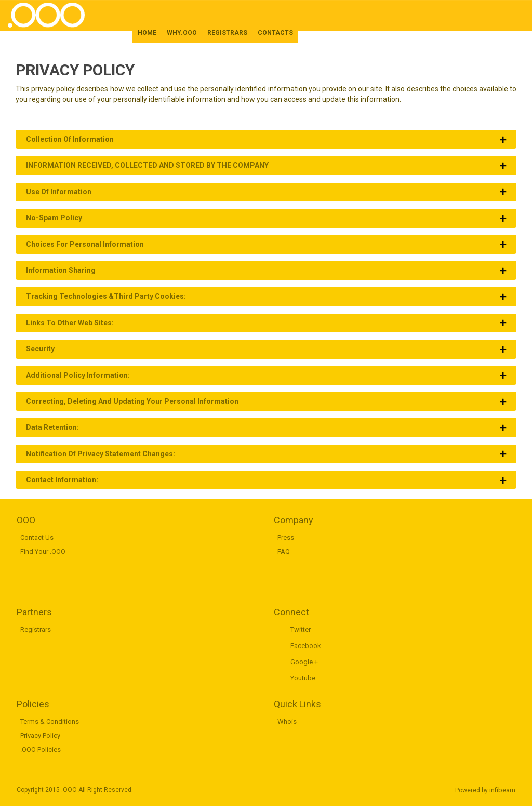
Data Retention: (52, 427)
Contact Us (37, 538)
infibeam (502, 790)
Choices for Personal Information (85, 244)
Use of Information (59, 192)
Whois (287, 722)
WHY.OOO (182, 33)
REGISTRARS (227, 33)
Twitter (301, 630)
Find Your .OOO (43, 552)
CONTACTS (275, 33)
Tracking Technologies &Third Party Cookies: (106, 296)
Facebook (306, 646)
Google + (304, 662)
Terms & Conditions (50, 722)
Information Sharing (61, 270)
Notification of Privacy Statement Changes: (101, 454)
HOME (147, 33)
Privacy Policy (40, 736)
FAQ (284, 552)
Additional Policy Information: (78, 375)
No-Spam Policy (54, 218)
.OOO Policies (41, 750)
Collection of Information (70, 139)
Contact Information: (62, 480)
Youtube (303, 678)
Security (40, 349)
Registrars (36, 630)
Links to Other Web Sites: (70, 323)
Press (286, 538)
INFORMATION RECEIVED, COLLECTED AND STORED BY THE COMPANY (147, 165)
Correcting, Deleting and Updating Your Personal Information (132, 401)
